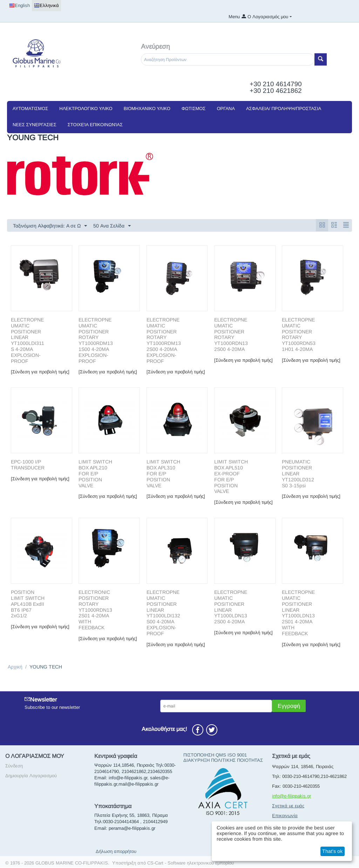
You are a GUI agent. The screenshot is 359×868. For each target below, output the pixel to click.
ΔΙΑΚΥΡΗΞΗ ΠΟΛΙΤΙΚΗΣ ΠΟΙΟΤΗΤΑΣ (223, 761)
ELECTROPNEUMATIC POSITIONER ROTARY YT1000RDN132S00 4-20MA (231, 335)
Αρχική (15, 667)
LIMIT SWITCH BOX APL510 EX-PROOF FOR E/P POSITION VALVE (231, 477)
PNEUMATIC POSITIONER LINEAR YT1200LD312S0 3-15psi (298, 474)
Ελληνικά (46, 6)
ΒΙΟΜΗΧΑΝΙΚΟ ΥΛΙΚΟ (147, 108)
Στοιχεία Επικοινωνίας (95, 125)
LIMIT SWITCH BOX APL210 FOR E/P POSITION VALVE (95, 474)
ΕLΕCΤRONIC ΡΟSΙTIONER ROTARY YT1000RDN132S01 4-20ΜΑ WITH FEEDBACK (95, 610)
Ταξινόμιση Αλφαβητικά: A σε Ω (50, 226)
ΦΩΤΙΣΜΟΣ (194, 108)
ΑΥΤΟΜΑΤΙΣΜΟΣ (30, 108)
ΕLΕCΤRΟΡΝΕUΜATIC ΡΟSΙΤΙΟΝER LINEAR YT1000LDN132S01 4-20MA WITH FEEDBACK (298, 613)
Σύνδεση (14, 766)
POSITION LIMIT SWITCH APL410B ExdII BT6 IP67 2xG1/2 (28, 604)
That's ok (332, 851)
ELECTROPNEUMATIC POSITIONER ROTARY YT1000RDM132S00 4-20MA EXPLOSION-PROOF (164, 341)
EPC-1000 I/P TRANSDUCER (28, 465)
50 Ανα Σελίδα (112, 226)
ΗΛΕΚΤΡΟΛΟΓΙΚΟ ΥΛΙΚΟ (86, 108)
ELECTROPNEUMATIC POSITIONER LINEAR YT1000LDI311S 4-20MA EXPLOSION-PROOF (28, 341)
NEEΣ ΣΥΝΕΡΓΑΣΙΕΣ (35, 125)
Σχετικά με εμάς (288, 806)
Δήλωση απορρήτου (116, 852)
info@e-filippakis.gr (292, 796)
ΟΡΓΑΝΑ (226, 108)
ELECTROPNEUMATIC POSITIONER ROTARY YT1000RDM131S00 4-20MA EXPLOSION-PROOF (96, 341)
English (19, 6)
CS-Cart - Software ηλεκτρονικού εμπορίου (191, 863)
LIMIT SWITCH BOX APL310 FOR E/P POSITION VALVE (163, 474)
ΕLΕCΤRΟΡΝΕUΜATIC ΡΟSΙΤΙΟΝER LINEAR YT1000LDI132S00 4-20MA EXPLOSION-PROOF (163, 613)
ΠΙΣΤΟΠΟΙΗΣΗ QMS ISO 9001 (215, 755)
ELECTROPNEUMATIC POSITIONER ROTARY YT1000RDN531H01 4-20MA (299, 335)
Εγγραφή (289, 706)
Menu (234, 17)
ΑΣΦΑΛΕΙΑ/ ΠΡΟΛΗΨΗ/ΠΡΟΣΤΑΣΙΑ (284, 108)
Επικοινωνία (285, 816)
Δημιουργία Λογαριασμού (31, 776)
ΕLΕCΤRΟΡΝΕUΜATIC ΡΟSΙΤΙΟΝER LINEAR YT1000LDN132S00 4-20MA (231, 607)
